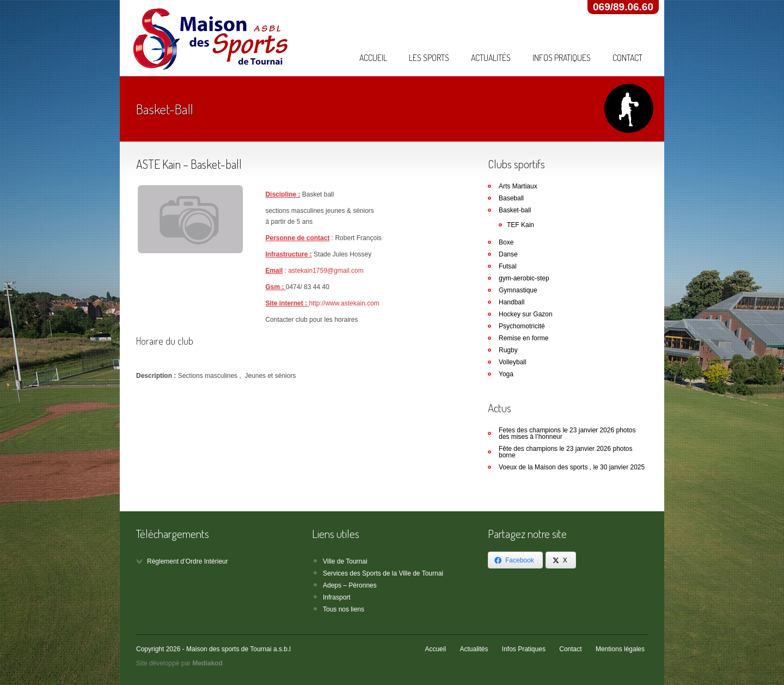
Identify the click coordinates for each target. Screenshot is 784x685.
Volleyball (513, 362)
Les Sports (429, 58)
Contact (627, 58)
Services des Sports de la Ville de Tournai (383, 573)
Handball (512, 302)
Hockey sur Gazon (526, 314)
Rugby (508, 350)
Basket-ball (515, 210)
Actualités (491, 58)
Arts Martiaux (518, 186)
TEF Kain (520, 225)
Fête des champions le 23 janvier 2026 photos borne (566, 452)
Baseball (511, 198)
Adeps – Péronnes (350, 585)
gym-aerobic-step (524, 278)
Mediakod (207, 663)
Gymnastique (518, 290)
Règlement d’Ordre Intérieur (188, 561)
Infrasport (337, 597)
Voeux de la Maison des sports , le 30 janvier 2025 (572, 467)
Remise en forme (523, 338)
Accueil (373, 58)
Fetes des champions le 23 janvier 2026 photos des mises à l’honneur (567, 433)
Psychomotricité (522, 326)
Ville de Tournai (345, 561)
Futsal (508, 266)
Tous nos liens (344, 609)
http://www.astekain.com (344, 303)
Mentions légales (620, 649)
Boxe (506, 242)
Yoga (506, 374)
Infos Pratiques (562, 58)
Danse (508, 254)
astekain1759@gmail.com (326, 271)
